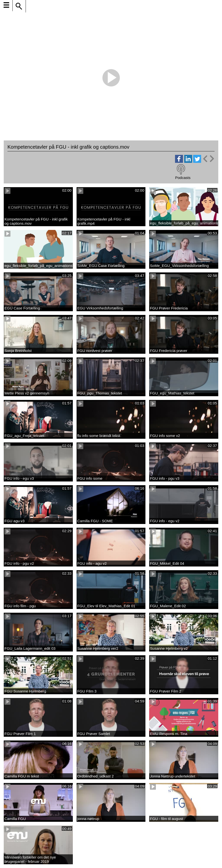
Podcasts (183, 178)
